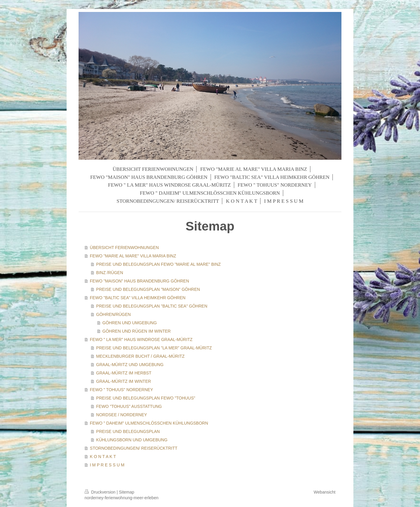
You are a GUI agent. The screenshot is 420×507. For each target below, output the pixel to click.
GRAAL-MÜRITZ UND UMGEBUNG (130, 365)
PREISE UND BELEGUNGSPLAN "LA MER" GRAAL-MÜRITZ (154, 348)
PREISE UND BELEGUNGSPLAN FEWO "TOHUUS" (146, 398)
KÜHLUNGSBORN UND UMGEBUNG (132, 440)
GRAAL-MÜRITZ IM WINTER (124, 381)
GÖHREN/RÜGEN (114, 314)
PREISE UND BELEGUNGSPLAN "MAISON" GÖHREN (148, 289)
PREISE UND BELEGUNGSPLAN (128, 431)
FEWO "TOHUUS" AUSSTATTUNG (129, 406)
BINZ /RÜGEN (110, 273)
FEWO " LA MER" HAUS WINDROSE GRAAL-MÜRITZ (141, 339)
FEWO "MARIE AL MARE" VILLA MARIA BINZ (133, 256)
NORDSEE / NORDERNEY (122, 415)
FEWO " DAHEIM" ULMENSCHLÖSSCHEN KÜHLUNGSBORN (149, 423)
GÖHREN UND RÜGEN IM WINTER (137, 331)
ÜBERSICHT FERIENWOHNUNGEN (124, 248)
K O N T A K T (103, 457)
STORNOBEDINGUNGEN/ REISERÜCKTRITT (134, 448)
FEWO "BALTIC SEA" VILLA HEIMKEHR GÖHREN (138, 298)
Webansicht (325, 492)
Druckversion (101, 492)
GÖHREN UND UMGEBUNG (130, 323)
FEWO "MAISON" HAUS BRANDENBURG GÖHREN (140, 281)
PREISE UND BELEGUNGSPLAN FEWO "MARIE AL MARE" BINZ (158, 264)
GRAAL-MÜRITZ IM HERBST (124, 373)
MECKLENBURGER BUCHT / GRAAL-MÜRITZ (140, 356)
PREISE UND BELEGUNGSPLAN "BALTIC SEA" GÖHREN (152, 306)
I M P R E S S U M (107, 465)
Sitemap (127, 492)
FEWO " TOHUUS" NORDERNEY (122, 390)
